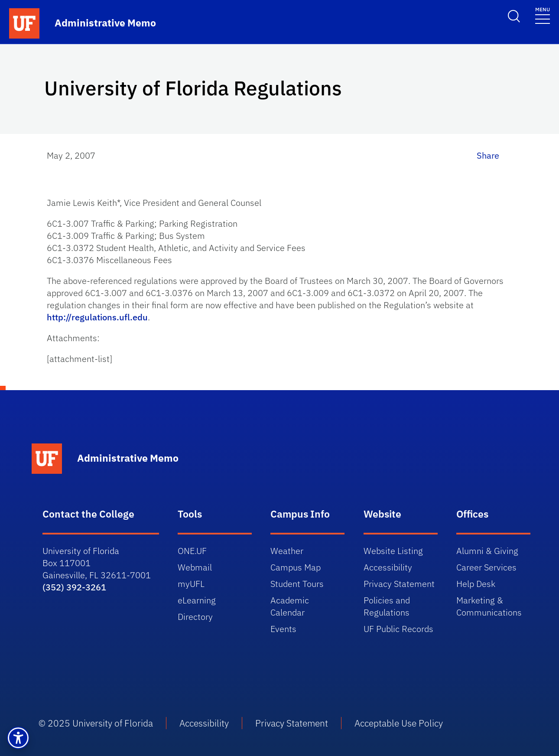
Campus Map (296, 567)
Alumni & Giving (487, 551)
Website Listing (393, 551)
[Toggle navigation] (543, 15)
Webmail (195, 567)
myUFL (191, 584)
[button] (18, 738)
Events (283, 629)
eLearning (197, 600)
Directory (195, 617)
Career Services (486, 567)
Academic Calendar (290, 606)
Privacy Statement (399, 584)
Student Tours (297, 584)
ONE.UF (192, 551)
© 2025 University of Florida (96, 723)
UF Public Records (398, 629)
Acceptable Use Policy (399, 723)
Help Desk (476, 584)
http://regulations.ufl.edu (97, 317)
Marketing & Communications (489, 606)
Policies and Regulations (387, 606)
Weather (287, 551)
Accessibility (388, 567)
